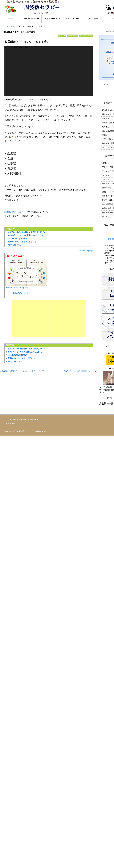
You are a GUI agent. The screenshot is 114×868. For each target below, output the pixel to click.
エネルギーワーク (73, 19)
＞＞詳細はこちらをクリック (19, 293)
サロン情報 (93, 19)
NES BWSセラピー (31, 19)
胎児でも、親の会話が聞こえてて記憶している (26, 232)
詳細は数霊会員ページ (16, 212)
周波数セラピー (25, 431)
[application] (49, 71)
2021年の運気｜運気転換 (18, 239)
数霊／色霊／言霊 (86, 36)
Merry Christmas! (15, 245)
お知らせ (62, 36)
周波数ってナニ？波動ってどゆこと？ (23, 242)
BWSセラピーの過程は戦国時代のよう (79, 371)
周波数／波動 (73, 36)
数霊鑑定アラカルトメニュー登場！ (21, 32)
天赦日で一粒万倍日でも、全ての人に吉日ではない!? (23, 371)
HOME (11, 18)
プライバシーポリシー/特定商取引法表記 (22, 419)
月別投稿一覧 (106, 403)
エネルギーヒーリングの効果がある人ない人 (25, 235)
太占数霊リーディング (52, 19)
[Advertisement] (30, 319)
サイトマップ (11, 424)
